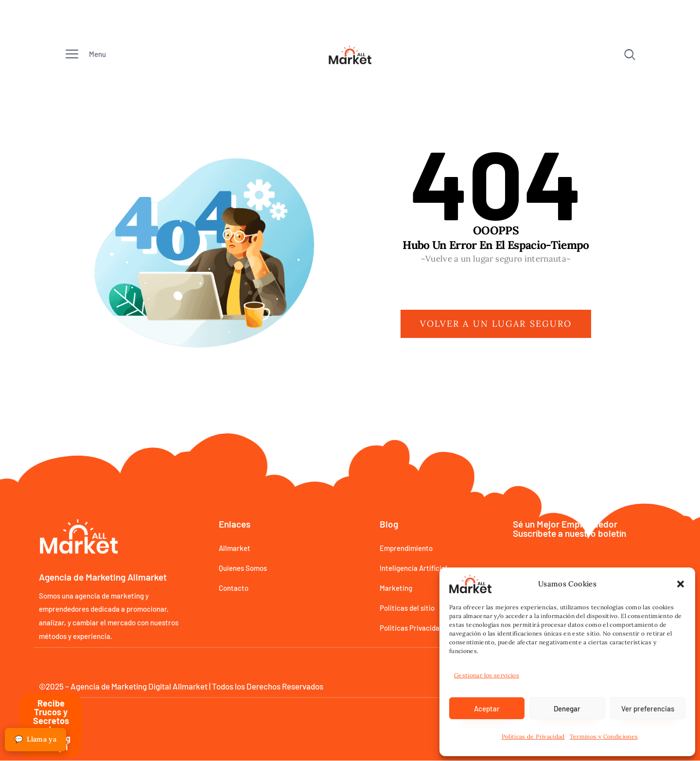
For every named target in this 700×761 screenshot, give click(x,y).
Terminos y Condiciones (604, 736)
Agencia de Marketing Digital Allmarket (139, 686)
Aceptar (487, 708)
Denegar (567, 708)
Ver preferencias (648, 708)
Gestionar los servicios (487, 675)
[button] (681, 584)
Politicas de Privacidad (533, 736)
